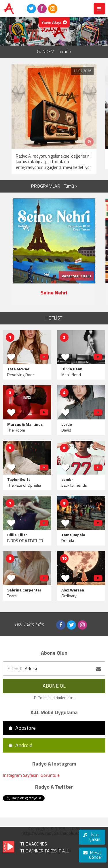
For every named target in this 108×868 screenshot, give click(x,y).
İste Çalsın (92, 837)
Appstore (22, 728)
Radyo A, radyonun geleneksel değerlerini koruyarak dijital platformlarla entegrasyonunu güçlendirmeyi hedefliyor (53, 162)
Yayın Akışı (54, 22)
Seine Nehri (54, 293)
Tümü (65, 52)
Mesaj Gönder (93, 855)
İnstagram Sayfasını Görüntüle (31, 775)
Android (20, 745)
